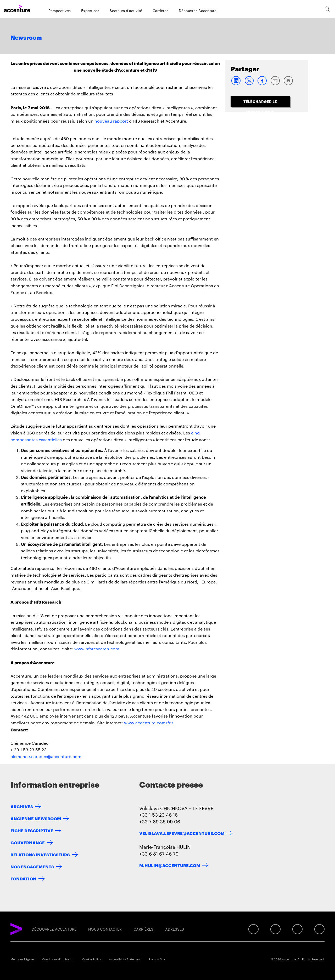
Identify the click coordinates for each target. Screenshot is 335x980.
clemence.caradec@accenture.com (46, 756)
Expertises (90, 10)
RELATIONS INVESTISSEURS (40, 854)
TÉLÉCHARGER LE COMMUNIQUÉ (260, 103)
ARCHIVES (22, 806)
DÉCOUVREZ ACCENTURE (54, 929)
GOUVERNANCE (28, 842)
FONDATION (23, 878)
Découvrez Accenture (198, 10)
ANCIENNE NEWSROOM (36, 818)
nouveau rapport (111, 121)
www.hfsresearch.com (97, 649)
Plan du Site (157, 959)
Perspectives (60, 10)
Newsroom (26, 38)
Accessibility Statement (125, 959)
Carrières (160, 10)
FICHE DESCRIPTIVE (32, 830)
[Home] (17, 9)
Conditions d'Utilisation (58, 959)
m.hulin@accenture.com (170, 865)
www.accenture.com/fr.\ (149, 723)
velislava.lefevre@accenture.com (182, 833)
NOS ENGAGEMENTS (32, 866)
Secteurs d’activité (126, 10)
